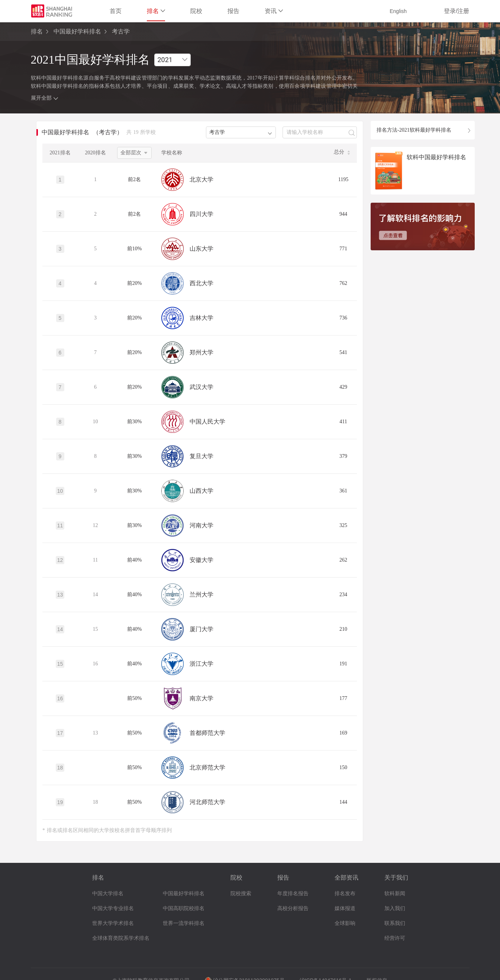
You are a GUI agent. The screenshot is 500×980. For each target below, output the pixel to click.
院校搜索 (241, 894)
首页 (116, 11)
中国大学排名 (108, 894)
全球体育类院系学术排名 (121, 938)
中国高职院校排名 (184, 908)
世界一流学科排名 (184, 923)
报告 (233, 11)
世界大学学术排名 (113, 923)
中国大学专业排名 (113, 908)
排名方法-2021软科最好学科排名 (414, 130)
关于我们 (396, 878)
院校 (196, 11)
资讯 (274, 11)
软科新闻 (395, 894)
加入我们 (395, 908)
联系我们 (395, 923)
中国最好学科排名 (77, 31)
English (398, 11)
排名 (156, 11)
